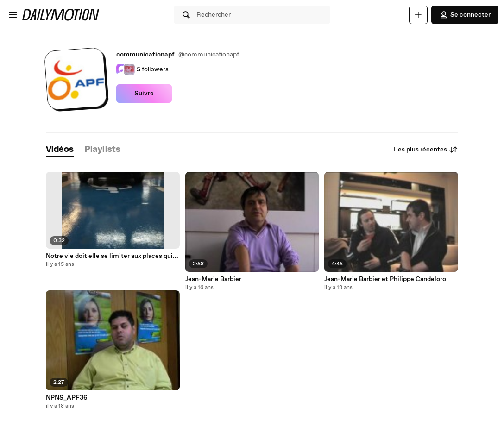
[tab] (60, 150)
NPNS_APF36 (67, 398)
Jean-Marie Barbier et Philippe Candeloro (385, 279)
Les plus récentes (426, 150)
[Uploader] (418, 15)
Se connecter (465, 15)
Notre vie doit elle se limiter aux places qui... (112, 256)
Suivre (144, 94)
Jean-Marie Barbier (213, 279)
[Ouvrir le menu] (13, 15)
